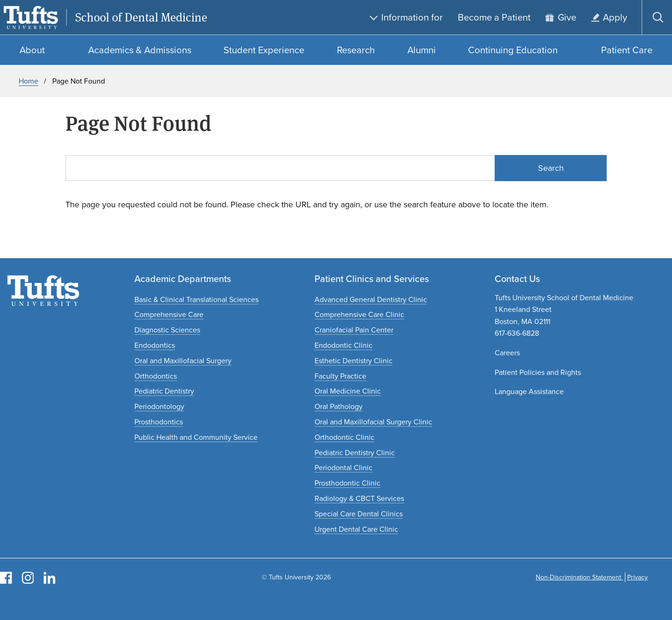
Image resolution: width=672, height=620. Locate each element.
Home (28, 81)
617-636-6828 (517, 333)
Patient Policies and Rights (538, 372)
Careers (507, 353)
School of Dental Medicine (141, 18)
